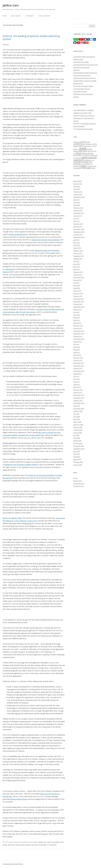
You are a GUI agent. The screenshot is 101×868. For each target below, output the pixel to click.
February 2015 (78, 272)
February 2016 (78, 251)
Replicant (6, 272)
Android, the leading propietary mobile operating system (31, 37)
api (45, 842)
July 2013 (76, 312)
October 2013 (78, 304)
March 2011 (77, 387)
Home (5, 16)
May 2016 (77, 243)
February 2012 (78, 358)
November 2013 (79, 301)
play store (35, 845)
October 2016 (78, 235)
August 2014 (78, 280)
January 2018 (78, 210)
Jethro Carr (11, 5)
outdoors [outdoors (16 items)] (88, 160)
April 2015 (77, 269)
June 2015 (77, 264)
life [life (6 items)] (74, 154)
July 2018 (76, 200)
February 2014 (78, 293)
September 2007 (79, 449)
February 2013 (78, 326)
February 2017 (78, 224)
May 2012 (77, 350)
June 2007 (77, 451)
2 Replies (6, 44)
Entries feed (78, 481)
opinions (28, 845)
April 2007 (77, 457)
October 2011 (78, 368)
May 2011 (77, 382)
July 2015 (76, 261)
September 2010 (79, 403)
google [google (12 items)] (90, 149)
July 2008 (76, 435)
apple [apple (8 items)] (88, 142)
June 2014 (77, 285)
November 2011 (79, 366)
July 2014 (76, 283)
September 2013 (79, 307)
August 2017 (78, 216)
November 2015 (79, 256)
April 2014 (77, 288)
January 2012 (78, 360)
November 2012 (79, 334)
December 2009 (79, 409)
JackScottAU (77, 118)
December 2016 (79, 229)
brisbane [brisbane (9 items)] (89, 144)
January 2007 (78, 465)
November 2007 (79, 446)
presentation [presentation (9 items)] (78, 162)
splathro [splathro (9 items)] (88, 164)
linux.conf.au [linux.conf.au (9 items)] (78, 155)
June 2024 (77, 186)
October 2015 (78, 259)
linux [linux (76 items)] (79, 153)
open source (20, 845)
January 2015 (78, 275)
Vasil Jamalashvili (79, 110)
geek (10, 845)
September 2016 (79, 237)
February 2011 (78, 390)
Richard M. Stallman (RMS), (12, 518)
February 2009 (78, 425)
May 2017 (77, 221)
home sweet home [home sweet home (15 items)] (80, 151)
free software (55, 842)
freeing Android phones (19, 799)
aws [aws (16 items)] (84, 144)
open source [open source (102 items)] (89, 157)
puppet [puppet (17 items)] (85, 162)
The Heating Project (80, 91)
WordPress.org (79, 486)
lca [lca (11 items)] (95, 151)
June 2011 (77, 379)
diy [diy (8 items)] (93, 146)
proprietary (43, 845)
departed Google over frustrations (47, 250)
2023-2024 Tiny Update (81, 62)
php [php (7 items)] (93, 160)
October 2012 (78, 336)
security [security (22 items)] (77, 164)
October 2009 (78, 411)
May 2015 (77, 267)
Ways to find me (44, 16)
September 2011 (79, 371)
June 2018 (77, 202)
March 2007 (77, 459)
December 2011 (79, 363)
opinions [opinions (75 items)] (79, 160)
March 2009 (77, 422)
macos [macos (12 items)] (87, 155)
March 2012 (77, 355)
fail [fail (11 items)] (74, 149)
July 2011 (76, 376)
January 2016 (78, 253)
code (48, 842)
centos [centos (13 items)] (95, 144)
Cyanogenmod (10, 269)
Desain (76, 116)
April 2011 (77, 384)
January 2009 (78, 427)
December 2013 (79, 299)
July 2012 (76, 344)
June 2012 (77, 347)
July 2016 (76, 240)
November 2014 (79, 277)
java (13, 845)
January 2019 (78, 194)
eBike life (77, 70)
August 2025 (78, 181)
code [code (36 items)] (81, 146)
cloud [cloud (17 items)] (76, 146)
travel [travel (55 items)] (83, 166)
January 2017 (78, 227)
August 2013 (78, 309)
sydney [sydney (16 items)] (76, 166)
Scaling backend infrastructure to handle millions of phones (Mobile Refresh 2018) (85, 81)
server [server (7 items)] (83, 164)
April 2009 (77, 419)
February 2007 (78, 462)
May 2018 (77, 205)
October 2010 (78, 400)
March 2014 (77, 291)
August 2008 (78, 433)
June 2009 (77, 417)
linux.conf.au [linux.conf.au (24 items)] (88, 153)
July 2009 (76, 414)
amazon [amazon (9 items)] (76, 142)
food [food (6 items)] (77, 149)
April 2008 (77, 438)
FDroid (15, 275)
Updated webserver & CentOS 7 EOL (86, 65)
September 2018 (79, 197)
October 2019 (78, 192)
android (41, 842)
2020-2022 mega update (81, 67)
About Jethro (16, 16)
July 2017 (76, 218)
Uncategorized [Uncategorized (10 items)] (91, 166)
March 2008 (77, 441)
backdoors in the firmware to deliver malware (21, 465)
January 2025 (78, 184)
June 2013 (77, 315)
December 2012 (79, 331)
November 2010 (79, 398)
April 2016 (77, 245)
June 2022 (77, 189)
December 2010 (79, 395)
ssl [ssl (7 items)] (92, 164)
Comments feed (79, 483)
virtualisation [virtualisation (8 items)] (78, 168)
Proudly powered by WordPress (13, 864)
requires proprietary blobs (18, 234)
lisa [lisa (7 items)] (83, 155)
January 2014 (78, 296)
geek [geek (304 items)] (83, 148)
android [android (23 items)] (83, 142)
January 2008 (78, 443)
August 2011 (78, 374)
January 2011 (78, 392)
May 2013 (77, 318)
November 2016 (79, 232)
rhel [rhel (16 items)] (90, 162)
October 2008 (78, 430)
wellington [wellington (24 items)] (87, 168)
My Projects (30, 16)
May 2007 (77, 454)
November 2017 (79, 213)
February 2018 (78, 208)
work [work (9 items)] (93, 168)
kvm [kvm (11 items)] (92, 151)
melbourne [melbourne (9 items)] (94, 155)
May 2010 (77, 406)
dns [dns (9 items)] (95, 146)
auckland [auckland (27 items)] (78, 144)
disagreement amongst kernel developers (46, 240)
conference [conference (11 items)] (87, 146)
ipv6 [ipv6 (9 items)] (89, 151)
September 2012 (79, 339)
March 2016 (77, 248)
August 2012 (78, 342)
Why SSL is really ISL (87, 116)
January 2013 (78, 328)
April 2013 (77, 320)
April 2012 (77, 352)
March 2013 (77, 323)
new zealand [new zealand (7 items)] (77, 158)
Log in (75, 478)
